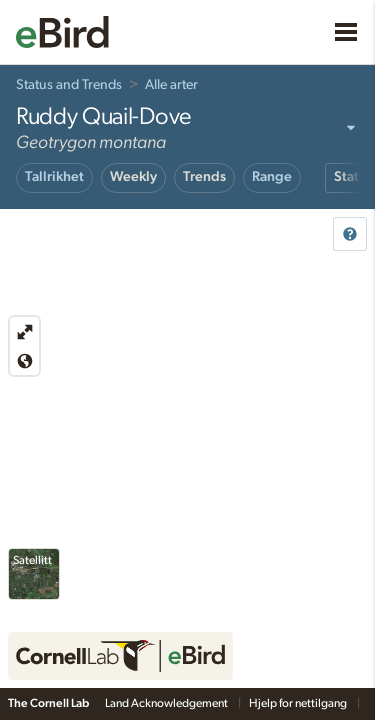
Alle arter (171, 85)
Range (272, 177)
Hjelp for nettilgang (299, 703)
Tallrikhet (54, 177)
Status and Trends (69, 85)
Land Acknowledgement (167, 703)
